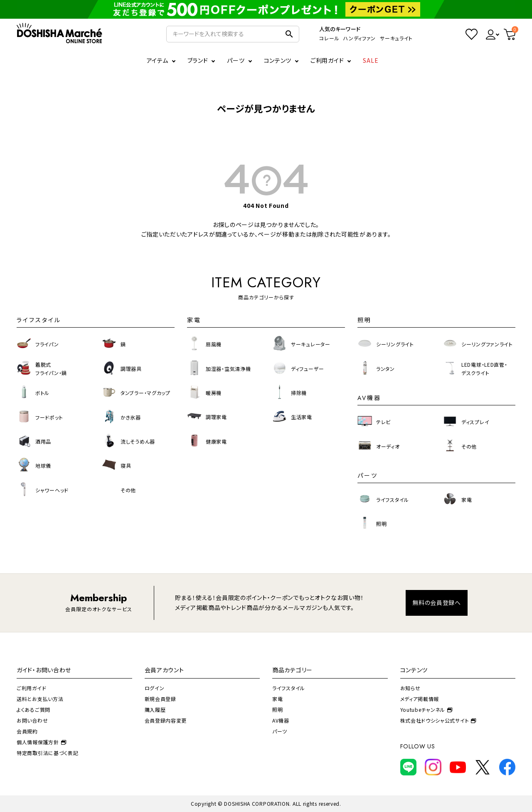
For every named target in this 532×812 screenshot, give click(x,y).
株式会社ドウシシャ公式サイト (438, 720)
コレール (329, 38)
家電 (277, 699)
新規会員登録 (160, 699)
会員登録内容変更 (166, 720)
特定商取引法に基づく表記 (47, 753)
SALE (371, 60)
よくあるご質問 (33, 710)
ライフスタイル (289, 688)
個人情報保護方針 (41, 742)
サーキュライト (396, 38)
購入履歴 (155, 710)
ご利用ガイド (327, 60)
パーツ (280, 731)
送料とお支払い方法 (40, 699)
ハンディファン (360, 38)
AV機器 (281, 720)
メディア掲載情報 (420, 699)
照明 (277, 710)
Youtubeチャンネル (426, 710)
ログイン (155, 688)
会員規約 (27, 731)
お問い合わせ (32, 720)
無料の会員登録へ (437, 602)
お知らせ (410, 688)
